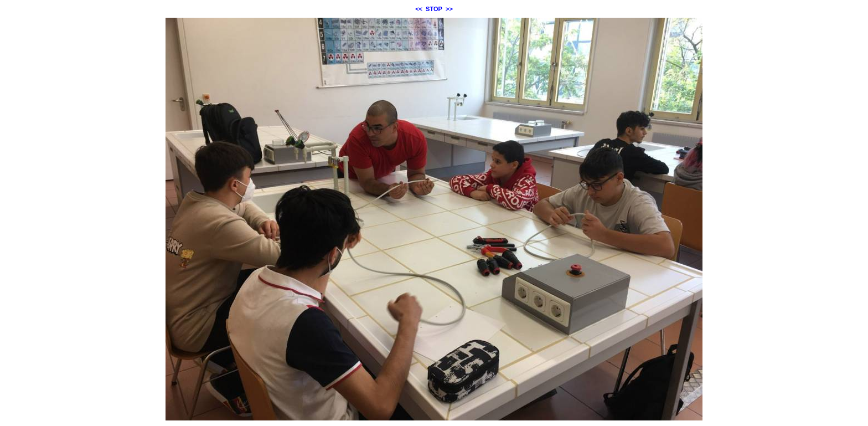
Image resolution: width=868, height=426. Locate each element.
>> (449, 9)
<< (419, 9)
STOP (434, 9)
